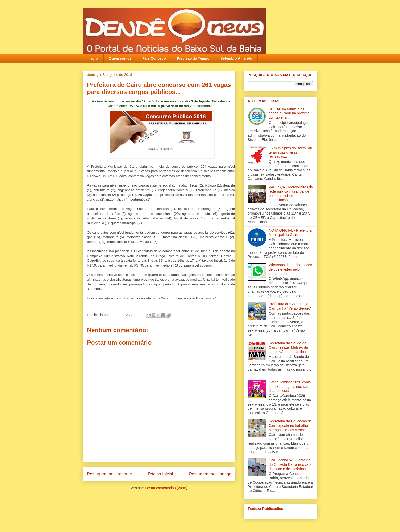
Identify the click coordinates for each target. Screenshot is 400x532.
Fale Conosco (154, 58)
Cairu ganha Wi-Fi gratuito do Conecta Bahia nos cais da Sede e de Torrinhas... (290, 464)
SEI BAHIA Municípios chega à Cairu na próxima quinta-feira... (289, 113)
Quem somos (120, 58)
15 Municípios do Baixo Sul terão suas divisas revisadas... (290, 152)
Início (93, 58)
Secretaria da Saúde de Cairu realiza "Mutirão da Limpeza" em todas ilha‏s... (290, 348)
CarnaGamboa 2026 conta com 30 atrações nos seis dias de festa (290, 387)
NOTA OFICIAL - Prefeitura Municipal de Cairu (290, 232)
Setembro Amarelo (236, 58)
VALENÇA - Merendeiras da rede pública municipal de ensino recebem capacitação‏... (291, 193)
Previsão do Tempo (193, 58)
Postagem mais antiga (210, 474)
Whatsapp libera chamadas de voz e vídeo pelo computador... (291, 269)
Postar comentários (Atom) (166, 488)
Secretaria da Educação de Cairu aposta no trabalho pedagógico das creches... (290, 425)
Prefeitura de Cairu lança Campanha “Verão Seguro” (290, 306)
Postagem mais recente (109, 474)
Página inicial (161, 474)
